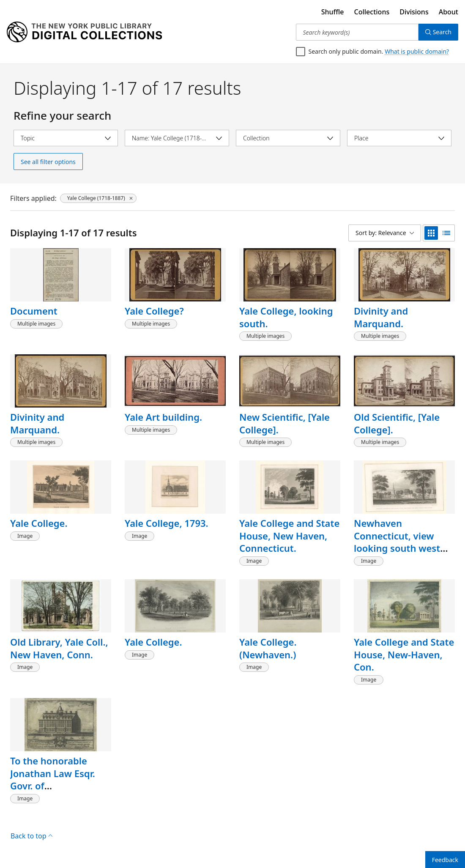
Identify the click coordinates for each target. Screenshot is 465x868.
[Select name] (177, 138)
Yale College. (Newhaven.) (268, 648)
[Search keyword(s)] (357, 32)
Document (34, 311)
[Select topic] (66, 138)
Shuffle (333, 12)
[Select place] (399, 138)
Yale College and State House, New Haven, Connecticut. (289, 535)
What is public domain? (417, 51)
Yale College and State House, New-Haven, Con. (404, 654)
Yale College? (154, 311)
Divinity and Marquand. (381, 317)
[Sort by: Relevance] (385, 233)
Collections (372, 12)
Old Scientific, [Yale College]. (397, 423)
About (449, 12)
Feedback (445, 860)
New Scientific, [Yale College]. (284, 423)
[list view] (446, 233)
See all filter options (48, 162)
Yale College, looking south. (286, 317)
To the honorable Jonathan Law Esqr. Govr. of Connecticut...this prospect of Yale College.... (53, 792)
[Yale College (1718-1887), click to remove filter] (98, 198)
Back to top (31, 836)
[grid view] (431, 233)
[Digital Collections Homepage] (84, 32)
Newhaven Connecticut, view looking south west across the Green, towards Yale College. (402, 548)
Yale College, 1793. (167, 523)
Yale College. (39, 523)
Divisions (414, 12)
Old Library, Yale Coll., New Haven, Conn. (59, 648)
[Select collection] (288, 138)
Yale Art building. (163, 417)
